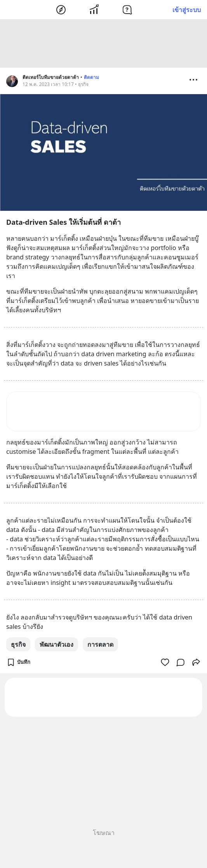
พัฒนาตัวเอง (57, 646)
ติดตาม (91, 78)
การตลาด (100, 646)
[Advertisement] (104, 45)
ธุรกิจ (18, 646)
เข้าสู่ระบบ (187, 10)
